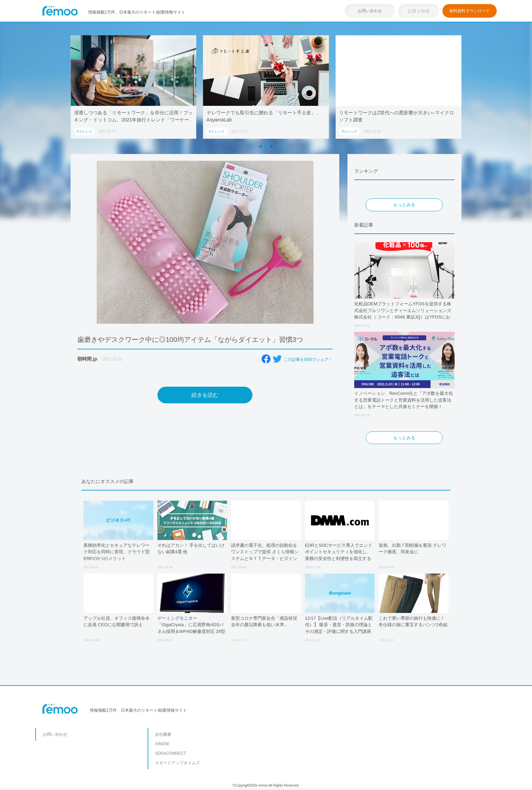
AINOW (162, 744)
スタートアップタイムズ (177, 763)
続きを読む (205, 395)
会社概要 (163, 734)
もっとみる (404, 205)
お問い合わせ (370, 11)
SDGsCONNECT (170, 753)
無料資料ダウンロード (470, 11)
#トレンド (84, 131)
